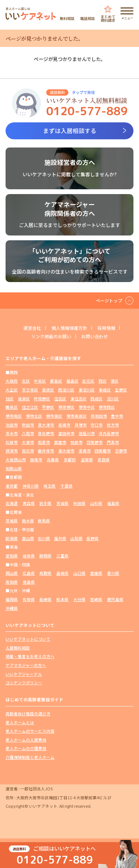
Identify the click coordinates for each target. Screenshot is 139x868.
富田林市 (66, 433)
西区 (103, 381)
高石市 (28, 451)
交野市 (121, 451)
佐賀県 (29, 599)
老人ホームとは (20, 723)
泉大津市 (46, 425)
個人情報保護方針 (69, 328)
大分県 (80, 599)
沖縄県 (12, 608)
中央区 (40, 381)
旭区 (10, 399)
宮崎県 (96, 599)
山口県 (80, 573)
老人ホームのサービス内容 (30, 731)
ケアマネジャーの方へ (26, 665)
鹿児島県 (115, 599)
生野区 (121, 390)
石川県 (44, 538)
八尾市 (28, 433)
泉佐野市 (46, 433)
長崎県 (45, 599)
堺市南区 (14, 416)
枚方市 (113, 425)
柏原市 (77, 442)
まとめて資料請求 (108, 18)
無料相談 (67, 18)
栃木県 (28, 521)
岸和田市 (99, 416)
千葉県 (67, 486)
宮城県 (62, 503)
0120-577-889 (55, 859)
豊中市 (117, 416)
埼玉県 (49, 486)
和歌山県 (14, 469)
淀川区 (113, 399)
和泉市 (44, 442)
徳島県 (29, 582)
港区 (115, 381)
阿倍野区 (42, 399)
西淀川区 (66, 390)
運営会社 (32, 328)
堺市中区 (87, 407)
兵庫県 (53, 460)
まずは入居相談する (70, 131)
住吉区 (60, 399)
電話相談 (87, 18)
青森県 (29, 503)
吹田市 (28, 425)
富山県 (28, 538)
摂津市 (12, 451)
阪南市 (36, 460)
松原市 (12, 442)
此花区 (88, 381)
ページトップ (109, 300)
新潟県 (12, 538)
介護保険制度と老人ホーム (30, 757)
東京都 (12, 486)
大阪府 (12, 381)
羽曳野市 (95, 442)
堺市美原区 (77, 416)
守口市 (97, 425)
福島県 (113, 503)
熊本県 (62, 599)
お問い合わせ (95, 336)
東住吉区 (79, 399)
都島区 (56, 381)
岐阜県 (29, 556)
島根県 (62, 573)
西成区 (97, 399)
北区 (26, 381)
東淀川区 (87, 390)
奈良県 (104, 460)
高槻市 (64, 425)
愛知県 (12, 556)
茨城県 (12, 521)
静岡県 (45, 556)
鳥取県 (45, 573)
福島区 (72, 381)
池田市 (12, 425)
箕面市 (60, 442)
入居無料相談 (18, 648)
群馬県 (44, 521)
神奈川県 (31, 486)
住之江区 (30, 407)
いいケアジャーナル (24, 674)
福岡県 (12, 599)
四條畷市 (103, 451)
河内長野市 (109, 433)
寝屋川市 (87, 433)
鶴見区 (12, 407)
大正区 (12, 390)
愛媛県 (96, 573)
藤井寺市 (46, 451)
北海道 (12, 503)
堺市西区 (107, 407)
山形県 (96, 503)
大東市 (28, 442)
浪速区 (48, 390)
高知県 (12, 582)
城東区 (24, 399)
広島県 (29, 573)
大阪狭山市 (16, 460)
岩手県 (45, 503)
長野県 (92, 538)
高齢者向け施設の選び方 (28, 714)
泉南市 (85, 451)
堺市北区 (34, 416)
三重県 (62, 556)
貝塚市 (81, 425)
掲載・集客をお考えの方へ (30, 656)
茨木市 (12, 433)
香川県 (113, 573)
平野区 (48, 407)
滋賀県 (87, 460)
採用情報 (106, 328)
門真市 (113, 442)
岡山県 (12, 573)
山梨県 (77, 538)
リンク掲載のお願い (51, 336)
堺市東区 (54, 416)
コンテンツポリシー (24, 683)
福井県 (60, 538)
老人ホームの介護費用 (26, 748)
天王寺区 (30, 390)
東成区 (105, 390)
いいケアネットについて (28, 639)
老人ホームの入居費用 (26, 740)
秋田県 (80, 503)
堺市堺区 (66, 407)
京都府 (70, 460)
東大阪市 (66, 451)
